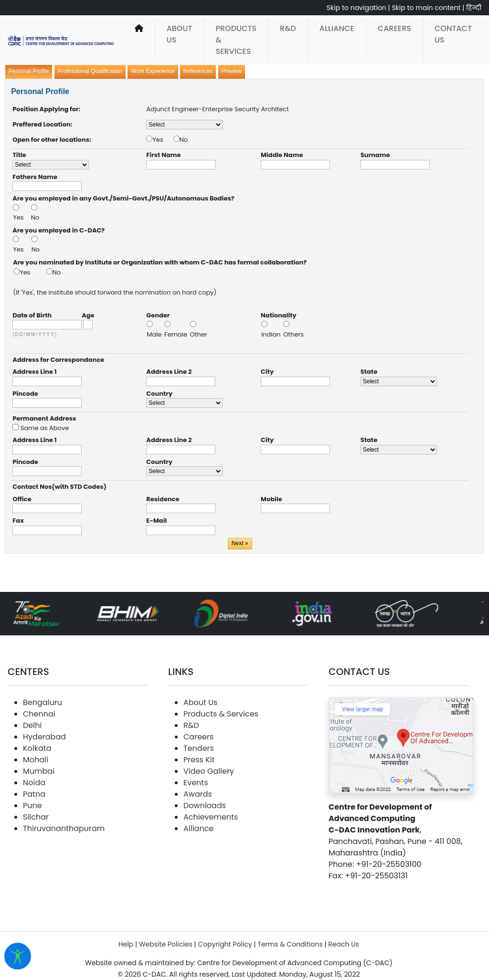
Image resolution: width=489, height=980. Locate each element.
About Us (180, 34)
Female (177, 334)
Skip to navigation (356, 8)
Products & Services (236, 40)
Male (155, 334)
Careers (394, 28)
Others (293, 334)
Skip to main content (426, 8)
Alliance (337, 28)
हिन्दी (474, 8)
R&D (288, 28)
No (184, 140)
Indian (272, 334)
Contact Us (453, 34)
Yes (163, 140)
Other (199, 334)
